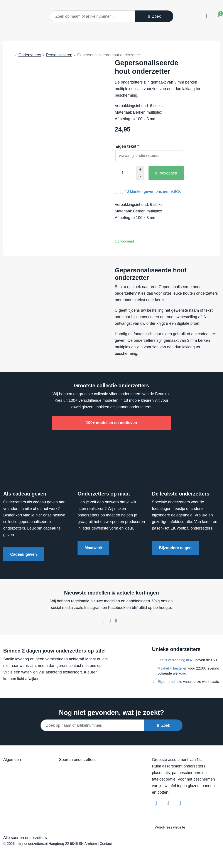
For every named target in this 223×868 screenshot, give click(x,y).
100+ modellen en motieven (112, 423)
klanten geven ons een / (153, 191)
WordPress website (170, 827)
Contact (106, 844)
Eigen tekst (128, 146)
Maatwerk (93, 548)
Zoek (154, 16)
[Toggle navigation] (205, 16)
